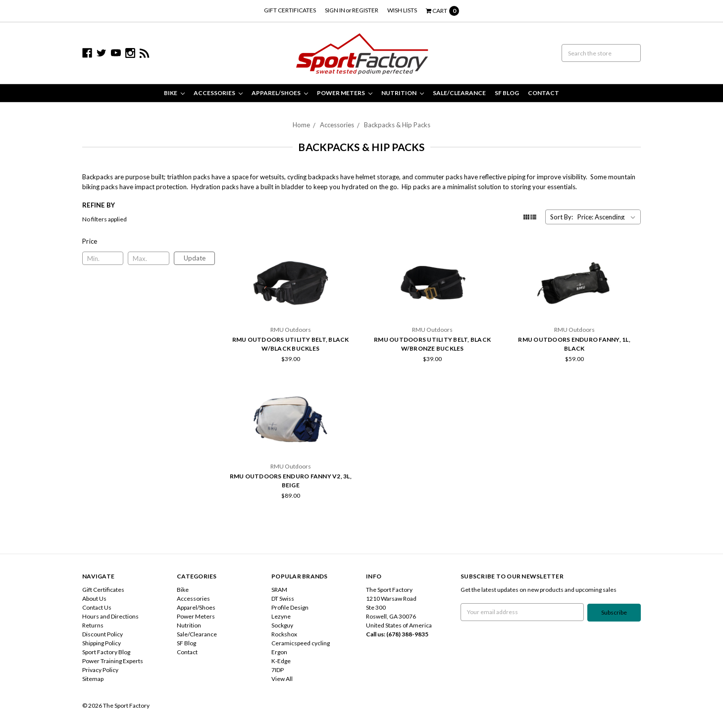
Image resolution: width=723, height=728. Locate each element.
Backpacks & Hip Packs (397, 125)
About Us (94, 598)
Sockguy (282, 625)
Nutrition (403, 93)
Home (301, 125)
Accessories (218, 93)
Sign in (335, 10)
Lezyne (281, 616)
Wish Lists (402, 10)
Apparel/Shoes (280, 93)
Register (365, 10)
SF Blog (507, 93)
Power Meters (345, 93)
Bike (174, 93)
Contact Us (97, 607)
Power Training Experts (113, 661)
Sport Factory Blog (106, 652)
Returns (93, 625)
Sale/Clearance (459, 93)
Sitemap (93, 679)
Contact (543, 93)
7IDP (278, 670)
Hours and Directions (110, 616)
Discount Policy (103, 634)
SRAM (279, 590)
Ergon (279, 652)
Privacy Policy (100, 670)
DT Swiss (283, 598)
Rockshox (284, 634)
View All (282, 679)
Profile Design (290, 607)
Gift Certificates (290, 10)
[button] (149, 241)
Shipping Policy (102, 643)
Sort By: (562, 217)
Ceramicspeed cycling (301, 643)
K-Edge (281, 661)
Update (195, 258)
